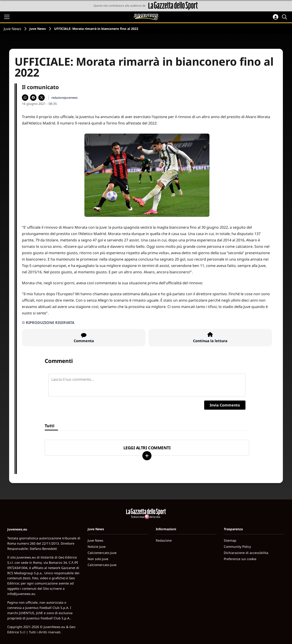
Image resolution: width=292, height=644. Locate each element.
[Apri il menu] (7, 17)
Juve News (12, 29)
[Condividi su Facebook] (33, 98)
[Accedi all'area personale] (276, 17)
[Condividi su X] (42, 98)
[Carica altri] (147, 456)
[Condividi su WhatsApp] (25, 98)
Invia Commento (225, 405)
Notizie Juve (97, 547)
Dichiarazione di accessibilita (246, 553)
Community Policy (237, 547)
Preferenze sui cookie (240, 559)
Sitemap (230, 540)
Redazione (164, 540)
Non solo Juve (98, 559)
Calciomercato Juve (102, 553)
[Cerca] (285, 17)
